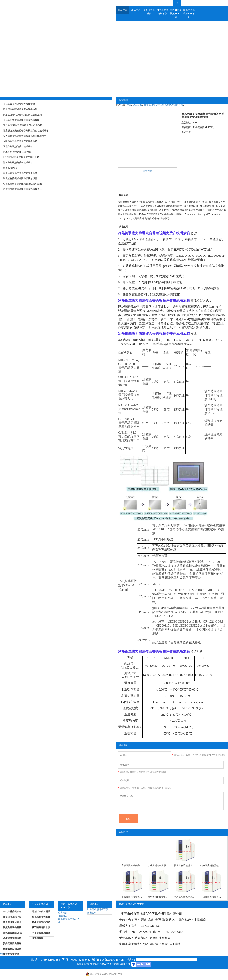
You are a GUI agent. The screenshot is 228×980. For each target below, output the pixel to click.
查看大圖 (147, 171)
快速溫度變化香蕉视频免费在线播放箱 (163, 105)
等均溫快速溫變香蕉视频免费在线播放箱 (159, 897)
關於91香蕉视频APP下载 (176, 13)
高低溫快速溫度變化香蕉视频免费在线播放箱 (132, 866)
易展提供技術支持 (86, 964)
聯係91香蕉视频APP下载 (189, 13)
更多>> (4, 954)
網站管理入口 (123, 964)
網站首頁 (123, 10)
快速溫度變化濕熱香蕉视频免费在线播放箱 (211, 866)
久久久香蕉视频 (149, 12)
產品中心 (136, 10)
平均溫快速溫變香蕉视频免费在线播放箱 (185, 897)
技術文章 (92, 913)
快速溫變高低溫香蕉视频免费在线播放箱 (159, 866)
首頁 (129, 105)
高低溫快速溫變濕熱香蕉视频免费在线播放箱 (132, 897)
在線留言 (63, 916)
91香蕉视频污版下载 (162, 12)
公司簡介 (63, 913)
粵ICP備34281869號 (105, 964)
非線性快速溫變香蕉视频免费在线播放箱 (211, 897)
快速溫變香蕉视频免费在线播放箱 (185, 866)
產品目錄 (138, 105)
